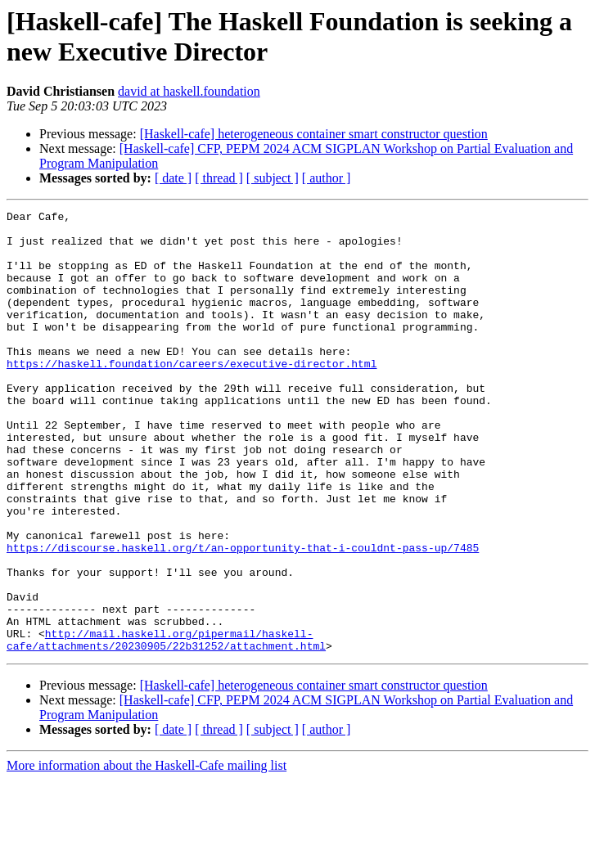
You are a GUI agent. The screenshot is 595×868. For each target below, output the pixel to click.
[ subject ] (273, 178)
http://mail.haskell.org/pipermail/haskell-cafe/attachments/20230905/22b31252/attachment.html (166, 726)
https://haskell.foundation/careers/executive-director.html (192, 395)
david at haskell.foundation (189, 91)
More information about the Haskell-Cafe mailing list (146, 854)
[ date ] (173, 178)
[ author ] (327, 178)
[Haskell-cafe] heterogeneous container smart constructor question (314, 134)
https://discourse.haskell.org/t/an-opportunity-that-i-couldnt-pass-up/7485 (243, 616)
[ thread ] (219, 178)
